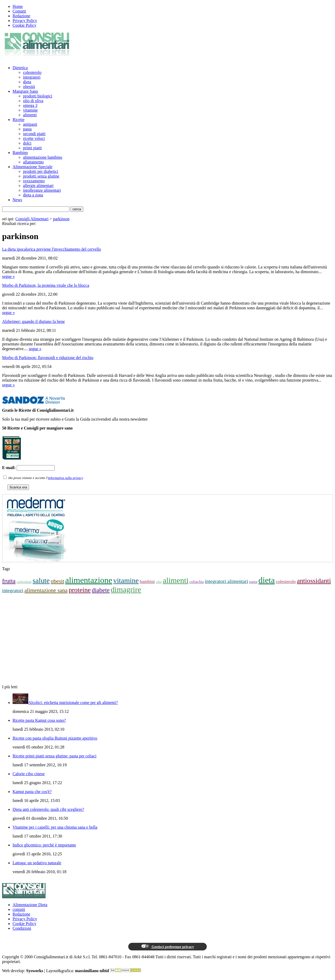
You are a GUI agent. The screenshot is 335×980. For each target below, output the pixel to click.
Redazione (21, 16)
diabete (101, 590)
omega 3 (30, 105)
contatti (19, 909)
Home (18, 6)
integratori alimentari (227, 581)
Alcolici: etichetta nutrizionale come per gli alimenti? (73, 703)
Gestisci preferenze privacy (167, 946)
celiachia (197, 582)
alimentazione (89, 580)
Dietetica (20, 68)
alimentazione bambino (43, 157)
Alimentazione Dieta (30, 905)
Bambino (20, 153)
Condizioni (22, 928)
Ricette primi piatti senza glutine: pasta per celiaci (54, 756)
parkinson (61, 219)
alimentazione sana (46, 590)
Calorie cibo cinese (29, 774)
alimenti (30, 115)
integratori (32, 77)
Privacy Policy (25, 21)
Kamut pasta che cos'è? (32, 792)
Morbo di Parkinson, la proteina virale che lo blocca (46, 285)
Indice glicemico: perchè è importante (44, 845)
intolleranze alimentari (42, 190)
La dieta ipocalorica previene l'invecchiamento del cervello (52, 249)
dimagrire (126, 589)
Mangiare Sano (25, 91)
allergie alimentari (38, 186)
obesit (58, 581)
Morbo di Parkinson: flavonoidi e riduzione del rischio (48, 358)
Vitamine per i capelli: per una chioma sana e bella (55, 827)
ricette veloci (34, 138)
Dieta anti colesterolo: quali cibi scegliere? (48, 809)
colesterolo (32, 72)
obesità (29, 87)
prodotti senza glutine (41, 176)
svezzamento (34, 181)
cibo (159, 582)
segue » (8, 276)
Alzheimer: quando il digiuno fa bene (33, 321)
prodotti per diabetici (41, 171)
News (17, 200)
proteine (80, 590)
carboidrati (24, 582)
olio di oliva (33, 101)
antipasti (30, 124)
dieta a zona (33, 195)
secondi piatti (34, 134)
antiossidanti (314, 581)
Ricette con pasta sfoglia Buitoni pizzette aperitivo (55, 738)
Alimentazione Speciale (32, 167)
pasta (27, 129)
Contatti (19, 11)
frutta (9, 581)
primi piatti (32, 148)
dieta (27, 82)
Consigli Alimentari (32, 219)
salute (41, 580)
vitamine (30, 110)
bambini (147, 581)
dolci (27, 143)
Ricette (18, 120)
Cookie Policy (24, 25)
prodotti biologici (38, 96)
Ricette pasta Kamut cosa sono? (39, 720)
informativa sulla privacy (66, 478)
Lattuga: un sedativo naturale (37, 863)
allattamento (33, 162)
